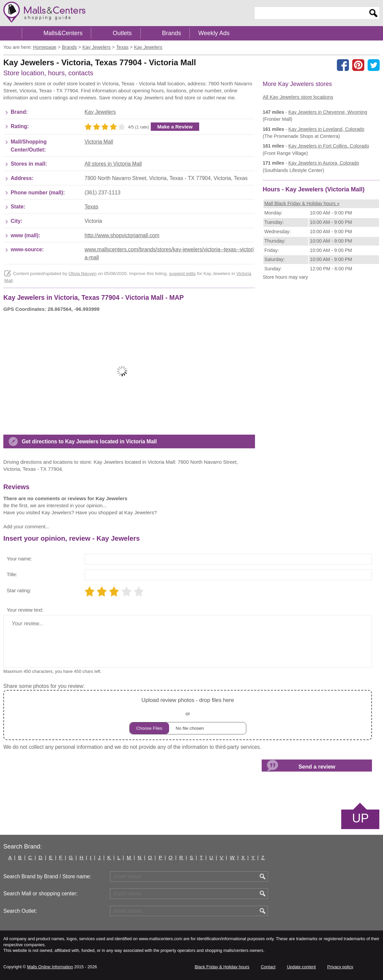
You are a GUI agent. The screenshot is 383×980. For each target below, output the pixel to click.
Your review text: (25, 610)
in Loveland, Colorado (326, 129)
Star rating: (19, 590)
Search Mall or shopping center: (40, 894)
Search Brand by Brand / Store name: (47, 876)
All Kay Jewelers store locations (298, 97)
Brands (172, 33)
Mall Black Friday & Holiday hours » (302, 203)
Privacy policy (340, 967)
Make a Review (175, 127)
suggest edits (182, 274)
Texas (91, 207)
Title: (12, 574)
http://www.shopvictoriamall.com (122, 235)
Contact (268, 967)
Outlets (122, 33)
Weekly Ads (214, 33)
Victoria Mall (99, 142)
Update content (301, 967)
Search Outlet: (20, 911)
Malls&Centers (63, 33)
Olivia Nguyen (83, 274)
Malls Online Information (50, 967)
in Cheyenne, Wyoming (328, 112)
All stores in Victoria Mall (113, 164)
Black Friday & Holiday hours (222, 967)
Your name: (19, 559)
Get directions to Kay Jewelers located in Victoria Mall (89, 441)
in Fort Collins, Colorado (329, 146)
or (188, 715)
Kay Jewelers (100, 112)
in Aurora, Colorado (324, 163)
